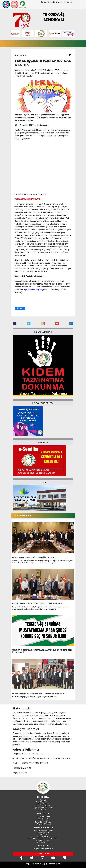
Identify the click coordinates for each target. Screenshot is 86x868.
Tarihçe (43, 800)
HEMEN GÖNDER (43, 854)
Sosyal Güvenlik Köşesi (43, 822)
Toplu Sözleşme (43, 818)
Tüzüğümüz (43, 810)
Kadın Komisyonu (43, 842)
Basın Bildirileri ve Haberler (43, 831)
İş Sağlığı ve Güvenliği (43, 824)
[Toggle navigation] (18, 44)
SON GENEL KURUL (43, 806)
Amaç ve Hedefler (43, 804)
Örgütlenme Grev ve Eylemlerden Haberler (43, 838)
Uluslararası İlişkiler (43, 840)
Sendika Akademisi (43, 816)
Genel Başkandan (43, 833)
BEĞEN (20, 308)
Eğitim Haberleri (43, 836)
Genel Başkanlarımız (43, 802)
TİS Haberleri (43, 835)
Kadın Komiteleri (43, 820)
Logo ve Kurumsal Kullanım (43, 808)
